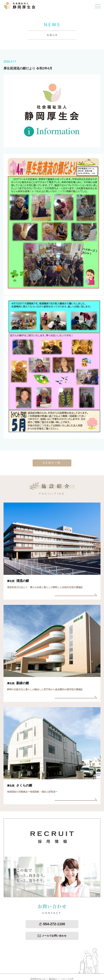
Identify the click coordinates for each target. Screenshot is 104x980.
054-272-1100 (52, 924)
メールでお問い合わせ (52, 936)
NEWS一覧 (52, 463)
